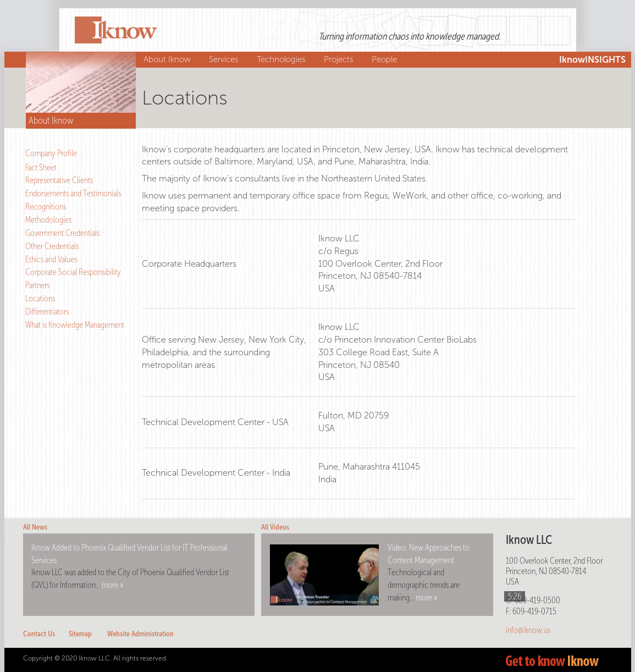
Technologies (283, 59)
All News (35, 527)
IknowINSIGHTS (592, 60)
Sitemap (80, 634)
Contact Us (39, 634)
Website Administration (140, 634)
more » (112, 585)
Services (225, 59)
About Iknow (169, 59)
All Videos (275, 527)
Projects (340, 59)
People (386, 59)
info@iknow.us (528, 630)
